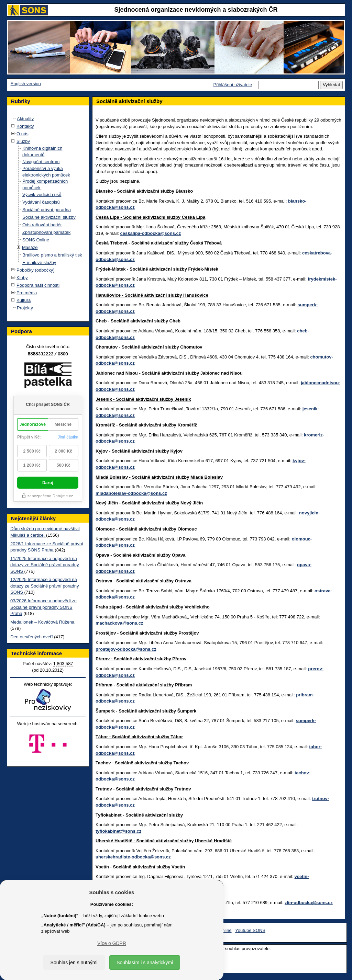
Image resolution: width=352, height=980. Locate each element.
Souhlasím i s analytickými (145, 962)
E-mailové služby (39, 263)
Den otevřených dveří (32, 637)
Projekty (25, 308)
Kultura (24, 300)
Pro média (27, 293)
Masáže (30, 247)
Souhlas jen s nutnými (74, 962)
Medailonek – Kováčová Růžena (42, 622)
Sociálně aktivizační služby (49, 217)
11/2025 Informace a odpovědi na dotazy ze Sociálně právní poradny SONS (45, 565)
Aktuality (25, 119)
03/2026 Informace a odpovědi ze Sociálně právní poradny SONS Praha (43, 607)
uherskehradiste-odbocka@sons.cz (133, 857)
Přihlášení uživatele (233, 85)
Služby (23, 141)
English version (26, 84)
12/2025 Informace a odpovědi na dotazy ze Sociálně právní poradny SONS (45, 586)
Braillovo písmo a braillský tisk (52, 255)
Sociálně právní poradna (47, 210)
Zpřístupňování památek (46, 232)
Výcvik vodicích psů (42, 195)
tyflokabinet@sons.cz (118, 831)
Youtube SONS (250, 930)
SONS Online (36, 240)
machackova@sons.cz (119, 623)
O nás (23, 134)
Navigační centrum (41, 162)
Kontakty (25, 126)
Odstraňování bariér (42, 225)
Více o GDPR (112, 943)
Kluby (22, 278)
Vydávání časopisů (41, 202)
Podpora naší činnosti (38, 285)
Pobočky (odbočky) (36, 270)
